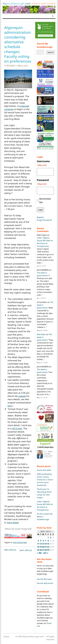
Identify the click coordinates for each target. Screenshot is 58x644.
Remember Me (45, 200)
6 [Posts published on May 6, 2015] (43, 541)
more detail (13, 522)
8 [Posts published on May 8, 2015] (48, 541)
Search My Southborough (45, 45)
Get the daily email (45, 583)
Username (43, 163)
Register (40, 217)
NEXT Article (26, 550)
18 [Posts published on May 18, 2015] (38, 547)
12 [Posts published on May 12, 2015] (41, 544)
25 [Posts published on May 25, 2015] (38, 550)
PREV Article (10, 550)
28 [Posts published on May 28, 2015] (46, 550)
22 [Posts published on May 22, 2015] (48, 547)
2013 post (17, 428)
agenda (22, 396)
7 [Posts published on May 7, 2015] (46, 541)
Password (43, 182)
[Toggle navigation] (53, 16)
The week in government (42, 274)
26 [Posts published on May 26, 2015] (41, 550)
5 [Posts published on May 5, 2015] (41, 541)
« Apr (40, 553)
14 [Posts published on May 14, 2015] (46, 544)
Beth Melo (11, 65)
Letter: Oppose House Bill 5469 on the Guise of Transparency (45, 242)
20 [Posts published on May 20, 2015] (43, 547)
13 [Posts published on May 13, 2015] (43, 544)
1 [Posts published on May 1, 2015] (48, 538)
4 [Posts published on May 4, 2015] (38, 541)
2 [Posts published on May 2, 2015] (51, 538)
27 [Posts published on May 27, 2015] (43, 550)
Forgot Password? (44, 220)
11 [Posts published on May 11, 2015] (38, 544)
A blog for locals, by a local (43, 3)
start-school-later (20, 542)
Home (6, 636)
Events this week (44, 470)
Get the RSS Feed (44, 579)
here (10, 406)
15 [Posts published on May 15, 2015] (48, 544)
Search (50, 52)
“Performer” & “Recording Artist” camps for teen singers (44, 493)
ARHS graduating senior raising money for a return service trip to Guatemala (45, 480)
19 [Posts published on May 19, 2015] (41, 547)
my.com (17, 4)
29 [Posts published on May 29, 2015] (48, 550)
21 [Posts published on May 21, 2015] (46, 547)
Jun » (46, 553)
